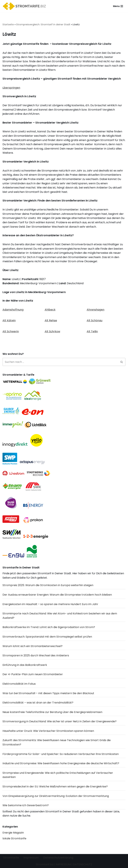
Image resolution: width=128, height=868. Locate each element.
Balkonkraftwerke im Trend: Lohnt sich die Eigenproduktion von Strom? (49, 627)
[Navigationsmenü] (118, 6)
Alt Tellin (92, 331)
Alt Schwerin (11, 331)
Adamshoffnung (13, 310)
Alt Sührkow (52, 331)
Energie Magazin (13, 833)
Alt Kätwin (9, 320)
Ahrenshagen (95, 310)
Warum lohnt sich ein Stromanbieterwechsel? (32, 646)
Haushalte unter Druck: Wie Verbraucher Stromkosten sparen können (48, 731)
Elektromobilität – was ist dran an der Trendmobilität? (38, 703)
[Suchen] (60, 362)
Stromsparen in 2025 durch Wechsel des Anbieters (36, 655)
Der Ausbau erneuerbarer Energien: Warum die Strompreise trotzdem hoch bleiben (57, 595)
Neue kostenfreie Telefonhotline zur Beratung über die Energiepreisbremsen (52, 712)
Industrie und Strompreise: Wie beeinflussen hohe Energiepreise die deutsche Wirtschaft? (61, 763)
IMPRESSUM (63, 864)
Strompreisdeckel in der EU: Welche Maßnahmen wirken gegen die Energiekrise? (55, 786)
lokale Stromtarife (14, 838)
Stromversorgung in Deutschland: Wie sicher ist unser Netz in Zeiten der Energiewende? (59, 721)
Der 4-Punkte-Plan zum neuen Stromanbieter (33, 674)
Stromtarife (11, 858)
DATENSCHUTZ (83, 864)
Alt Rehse (51, 320)
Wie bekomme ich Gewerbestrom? (26, 805)
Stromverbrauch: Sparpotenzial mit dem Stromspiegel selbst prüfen (47, 637)
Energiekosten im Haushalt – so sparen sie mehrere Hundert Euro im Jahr (50, 604)
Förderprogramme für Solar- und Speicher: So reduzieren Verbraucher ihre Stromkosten (61, 754)
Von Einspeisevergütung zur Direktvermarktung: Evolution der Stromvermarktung (56, 796)
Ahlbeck (50, 310)
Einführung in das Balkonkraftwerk (25, 665)
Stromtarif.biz (45, 864)
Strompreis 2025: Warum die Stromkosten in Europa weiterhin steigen (48, 585)
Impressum (31, 858)
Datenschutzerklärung (58, 858)
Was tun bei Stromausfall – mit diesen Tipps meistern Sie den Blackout (48, 693)
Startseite (8, 24)
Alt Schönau (94, 320)
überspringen (11, 88)
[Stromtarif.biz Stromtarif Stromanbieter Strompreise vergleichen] (25, 6)
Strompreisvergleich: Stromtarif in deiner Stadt (43, 24)
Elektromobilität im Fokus (19, 684)
